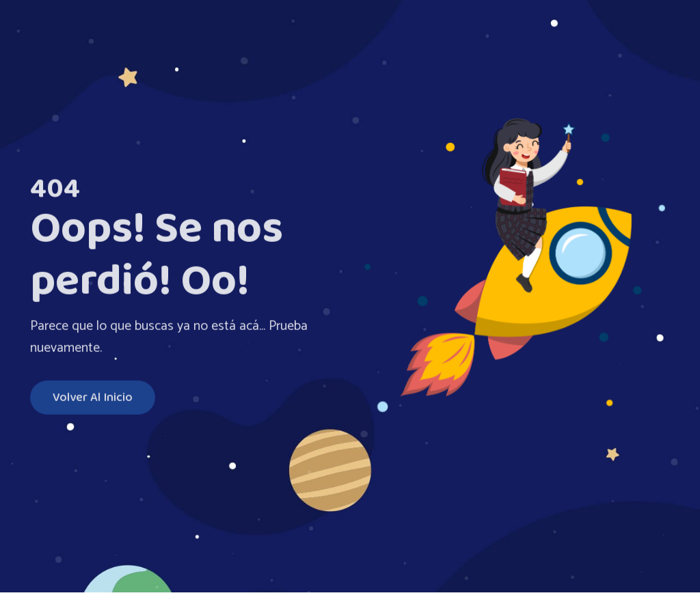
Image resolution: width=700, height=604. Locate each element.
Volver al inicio (93, 399)
